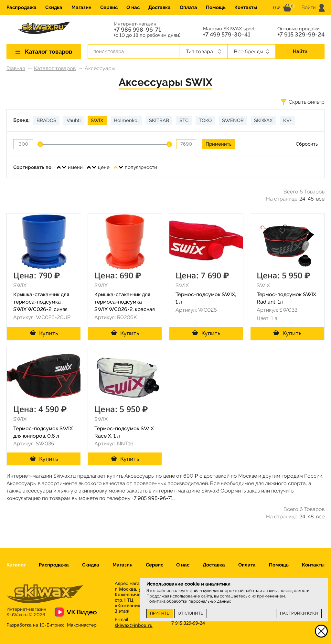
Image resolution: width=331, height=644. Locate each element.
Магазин (81, 7)
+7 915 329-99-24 (301, 35)
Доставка (160, 7)
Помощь (216, 7)
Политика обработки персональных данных (189, 601)
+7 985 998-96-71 (138, 30)
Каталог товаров (55, 68)
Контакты (246, 7)
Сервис (109, 7)
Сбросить (307, 144)
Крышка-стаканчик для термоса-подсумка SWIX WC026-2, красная (125, 302)
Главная (16, 68)
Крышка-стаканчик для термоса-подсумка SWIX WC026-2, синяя (41, 302)
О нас (133, 7)
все (320, 199)
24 (302, 199)
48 (311, 199)
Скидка (54, 7)
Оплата (188, 7)
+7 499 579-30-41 (227, 35)
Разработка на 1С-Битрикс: (52, 625)
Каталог (16, 565)
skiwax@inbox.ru (134, 625)
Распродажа (21, 7)
